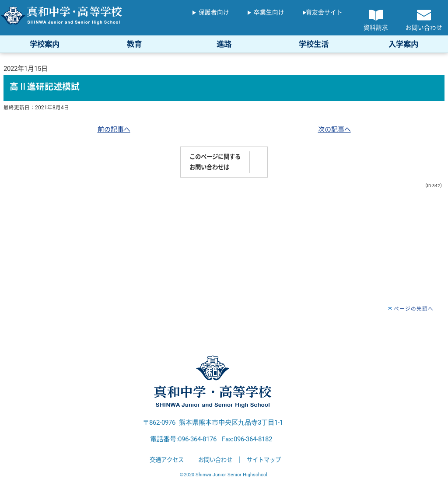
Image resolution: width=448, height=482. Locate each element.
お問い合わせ (215, 460)
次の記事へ (334, 129)
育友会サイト (324, 12)
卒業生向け (269, 12)
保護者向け (214, 12)
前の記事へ (114, 129)
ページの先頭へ (414, 309)
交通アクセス (167, 460)
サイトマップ (264, 460)
